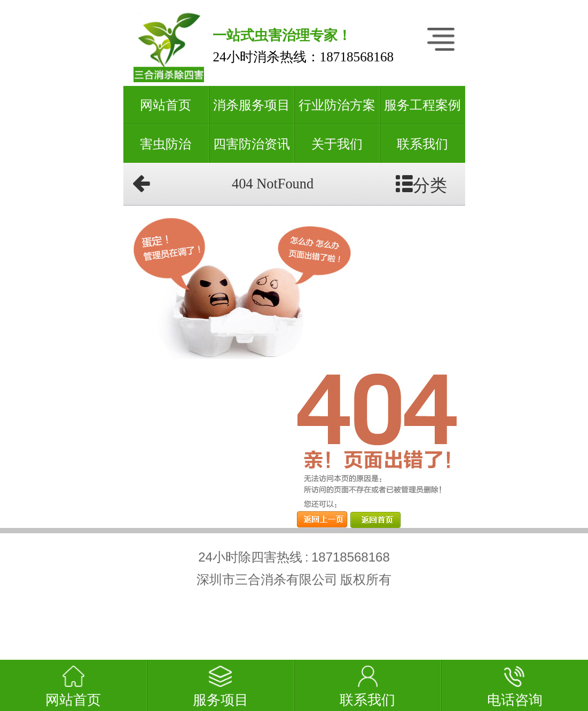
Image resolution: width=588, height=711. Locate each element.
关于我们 (337, 144)
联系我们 (422, 144)
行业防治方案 (337, 105)
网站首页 (166, 105)
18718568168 (357, 57)
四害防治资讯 (252, 144)
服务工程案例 (422, 105)
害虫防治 (166, 144)
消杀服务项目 (252, 105)
